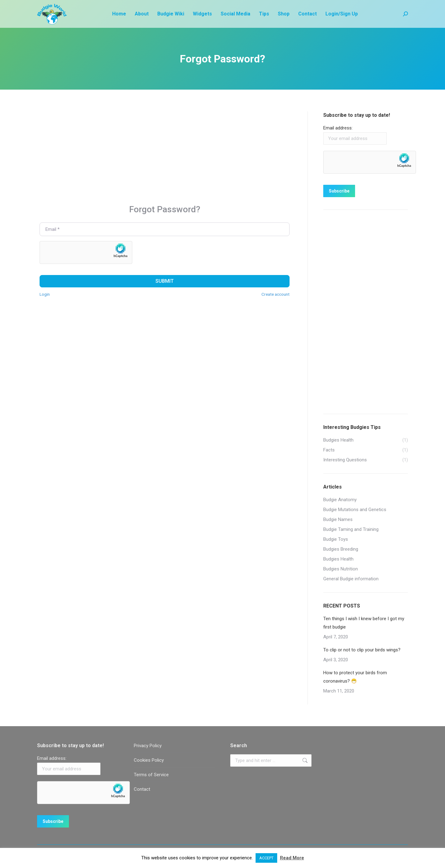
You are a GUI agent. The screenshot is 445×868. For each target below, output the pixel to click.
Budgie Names (338, 519)
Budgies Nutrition (341, 569)
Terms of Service (151, 775)
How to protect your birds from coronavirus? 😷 (355, 677)
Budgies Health (338, 559)
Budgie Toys (336, 539)
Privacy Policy (148, 746)
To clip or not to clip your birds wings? (362, 650)
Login (45, 294)
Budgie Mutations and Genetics (355, 510)
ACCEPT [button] (266, 858)
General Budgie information (351, 579)
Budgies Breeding (341, 549)
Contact (142, 789)
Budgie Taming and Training (351, 529)
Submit (165, 281)
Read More (292, 858)
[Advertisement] (165, 155)
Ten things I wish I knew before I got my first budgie (364, 623)
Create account (275, 294)
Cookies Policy (149, 760)
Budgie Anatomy (340, 500)
